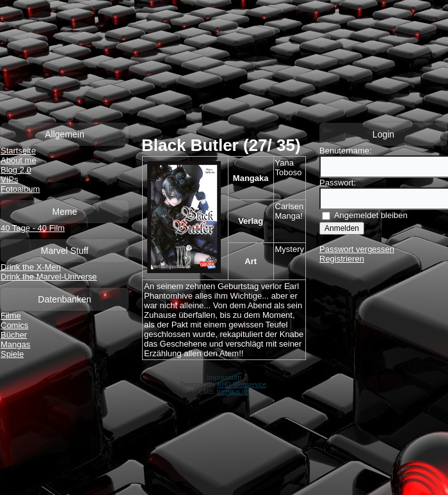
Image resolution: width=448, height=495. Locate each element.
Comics (14, 325)
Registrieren (342, 259)
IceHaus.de (233, 392)
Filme (11, 316)
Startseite (18, 151)
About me (19, 160)
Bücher (14, 335)
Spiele (12, 354)
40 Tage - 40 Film (33, 228)
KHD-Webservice (242, 385)
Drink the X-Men (31, 267)
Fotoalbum (20, 189)
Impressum (224, 377)
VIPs (9, 179)
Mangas (15, 344)
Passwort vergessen (357, 249)
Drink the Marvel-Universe (49, 277)
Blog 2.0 (16, 170)
